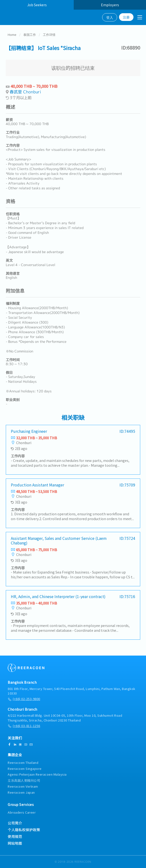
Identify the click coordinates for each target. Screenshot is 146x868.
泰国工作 (30, 35)
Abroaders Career (22, 812)
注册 (126, 17)
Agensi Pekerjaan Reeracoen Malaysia (37, 774)
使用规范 (15, 836)
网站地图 (15, 843)
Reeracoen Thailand (23, 763)
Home (12, 35)
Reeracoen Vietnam (23, 786)
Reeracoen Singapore (25, 769)
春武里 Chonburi (25, 92)
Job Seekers (37, 5)
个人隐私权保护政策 (24, 830)
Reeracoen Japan (21, 792)
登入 (110, 17)
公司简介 (15, 823)
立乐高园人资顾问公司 (24, 780)
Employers (110, 5)
